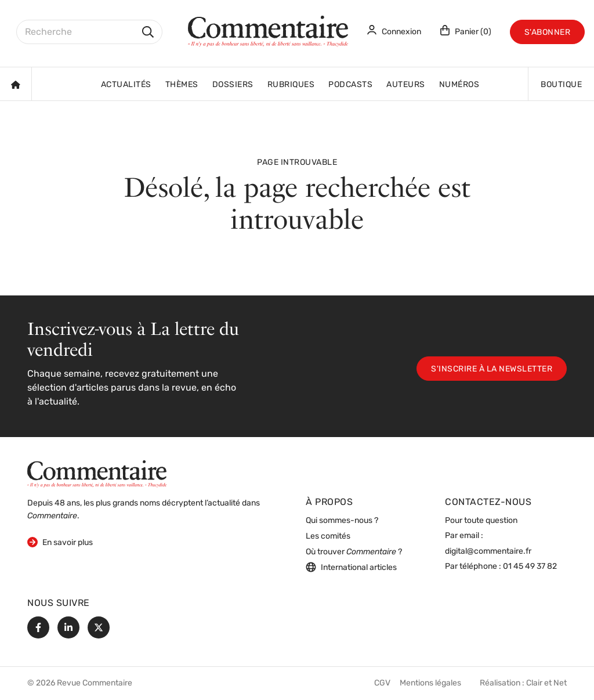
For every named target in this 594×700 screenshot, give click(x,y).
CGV (382, 683)
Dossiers (233, 85)
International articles (351, 567)
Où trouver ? (354, 552)
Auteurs (406, 85)
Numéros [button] (459, 85)
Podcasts (350, 85)
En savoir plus (60, 542)
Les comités (328, 537)
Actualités (126, 85)
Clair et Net (546, 683)
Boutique (561, 85)
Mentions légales (430, 683)
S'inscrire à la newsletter (492, 369)
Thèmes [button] (182, 85)
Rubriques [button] (291, 85)
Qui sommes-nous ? (342, 521)
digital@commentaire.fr (488, 552)
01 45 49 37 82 (530, 567)
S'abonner (548, 33)
